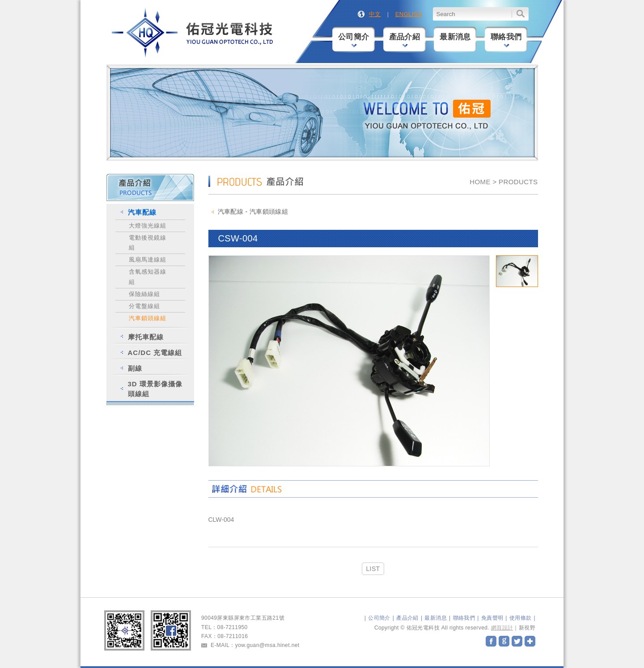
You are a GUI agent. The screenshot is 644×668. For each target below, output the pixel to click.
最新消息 (455, 37)
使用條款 (521, 618)
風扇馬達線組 (148, 260)
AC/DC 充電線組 (155, 353)
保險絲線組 (144, 294)
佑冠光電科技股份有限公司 (193, 33)
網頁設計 (502, 628)
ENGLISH (409, 14)
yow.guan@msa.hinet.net (267, 645)
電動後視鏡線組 (148, 243)
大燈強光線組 (148, 226)
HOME (480, 182)
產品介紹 (405, 40)
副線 (135, 368)
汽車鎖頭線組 (148, 318)
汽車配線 (142, 212)
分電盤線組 (144, 306)
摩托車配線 (146, 337)
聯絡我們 (506, 40)
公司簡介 (354, 40)
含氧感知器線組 (148, 277)
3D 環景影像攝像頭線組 (155, 389)
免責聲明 (492, 618)
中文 (375, 14)
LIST (373, 569)
